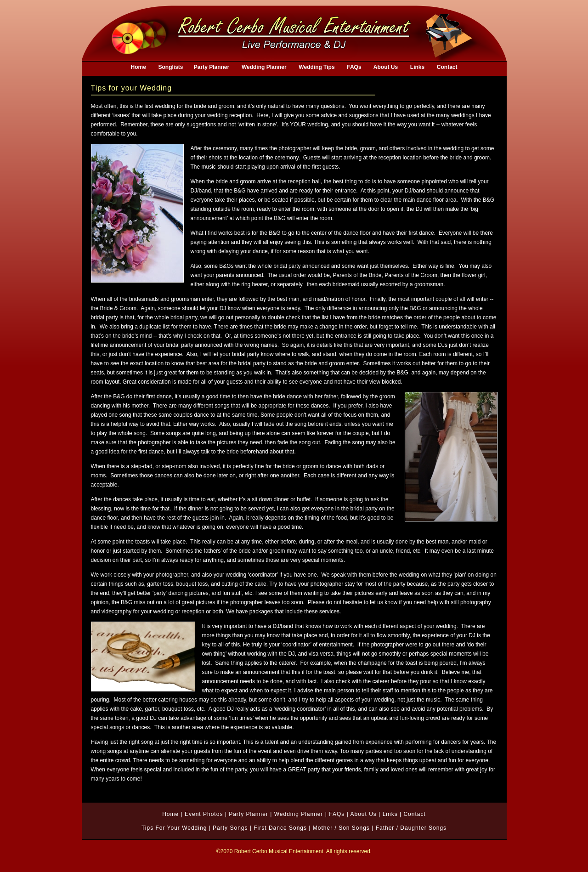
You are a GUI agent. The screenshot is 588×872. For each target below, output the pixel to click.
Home (170, 814)
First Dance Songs (280, 828)
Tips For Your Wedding (174, 828)
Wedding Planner (299, 814)
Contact (414, 814)
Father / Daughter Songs (411, 828)
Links (390, 814)
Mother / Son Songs (341, 828)
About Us (363, 814)
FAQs (337, 814)
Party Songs (230, 828)
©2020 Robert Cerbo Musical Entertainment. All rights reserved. (294, 851)
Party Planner (249, 814)
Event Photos (204, 814)
